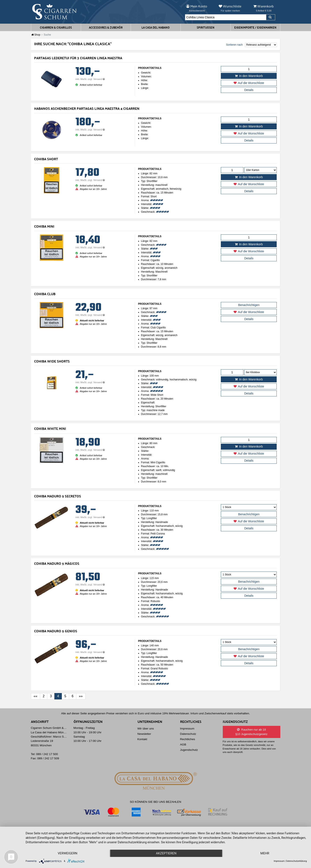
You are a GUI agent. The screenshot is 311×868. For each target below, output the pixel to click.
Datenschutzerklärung (296, 861)
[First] (36, 696)
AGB (183, 745)
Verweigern (68, 853)
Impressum (187, 729)
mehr (265, 853)
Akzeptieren (166, 853)
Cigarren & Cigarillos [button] (56, 27)
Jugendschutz (189, 750)
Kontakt (142, 739)
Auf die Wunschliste (249, 83)
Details (249, 90)
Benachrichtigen (249, 305)
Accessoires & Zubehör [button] (106, 27)
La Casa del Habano (156, 27)
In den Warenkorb (249, 76)
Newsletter (144, 734)
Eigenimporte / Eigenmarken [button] (255, 27)
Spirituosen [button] (206, 27)
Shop (36, 35)
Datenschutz (188, 734)
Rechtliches (188, 739)
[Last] (81, 696)
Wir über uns (146, 729)
